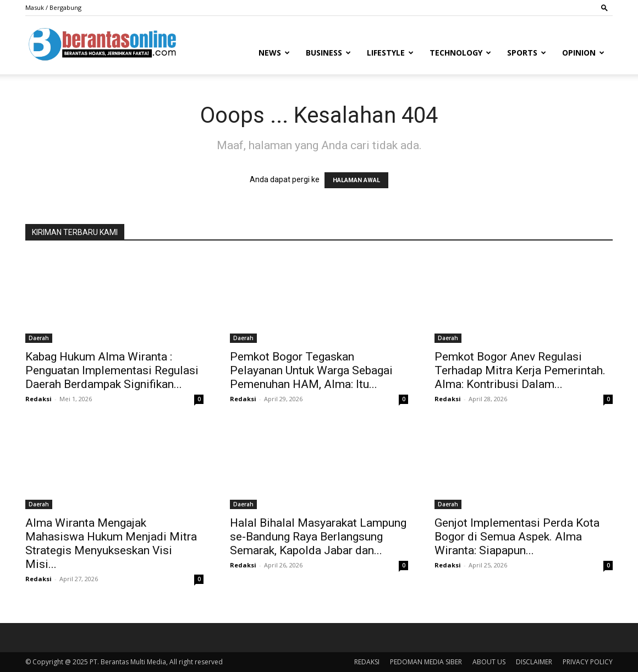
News (274, 53)
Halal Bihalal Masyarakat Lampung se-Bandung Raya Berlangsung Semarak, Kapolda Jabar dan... (318, 537)
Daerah (39, 338)
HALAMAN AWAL (356, 180)
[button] (604, 7)
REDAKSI (367, 662)
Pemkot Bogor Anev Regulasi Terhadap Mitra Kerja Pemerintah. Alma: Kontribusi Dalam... (520, 370)
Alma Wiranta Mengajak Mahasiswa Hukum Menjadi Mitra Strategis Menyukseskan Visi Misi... (111, 543)
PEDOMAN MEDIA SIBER (426, 662)
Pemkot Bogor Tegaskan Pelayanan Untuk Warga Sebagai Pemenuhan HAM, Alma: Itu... (311, 370)
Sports (527, 53)
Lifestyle (390, 53)
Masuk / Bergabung (53, 7)
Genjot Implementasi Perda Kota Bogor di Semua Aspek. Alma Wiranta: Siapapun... (517, 537)
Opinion (583, 53)
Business (328, 53)
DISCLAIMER (534, 662)
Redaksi (38, 399)
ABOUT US (489, 662)
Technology (460, 53)
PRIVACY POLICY (588, 662)
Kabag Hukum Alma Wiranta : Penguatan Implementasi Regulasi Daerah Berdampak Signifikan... (112, 370)
